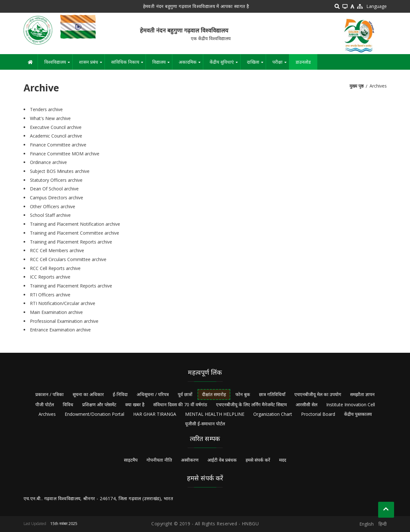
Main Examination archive (56, 312)
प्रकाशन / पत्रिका (50, 394)
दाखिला (256, 64)
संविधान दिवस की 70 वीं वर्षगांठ (180, 404)
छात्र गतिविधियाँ (272, 394)
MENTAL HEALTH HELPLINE (215, 414)
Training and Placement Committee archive (75, 233)
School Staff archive (50, 215)
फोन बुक (243, 394)
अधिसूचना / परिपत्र (153, 394)
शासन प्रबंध (92, 64)
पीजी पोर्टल (45, 404)
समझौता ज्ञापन (362, 394)
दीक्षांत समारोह (214, 394)
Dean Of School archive (54, 189)
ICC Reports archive (50, 277)
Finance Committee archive (58, 145)
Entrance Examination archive (60, 330)
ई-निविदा (120, 394)
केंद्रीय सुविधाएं (225, 64)
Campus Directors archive (57, 198)
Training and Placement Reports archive (71, 242)
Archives (47, 414)
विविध (68, 404)
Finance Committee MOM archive (65, 154)
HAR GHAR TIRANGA (155, 414)
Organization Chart (273, 414)
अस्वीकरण (190, 460)
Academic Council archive (56, 136)
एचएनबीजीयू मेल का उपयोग (318, 394)
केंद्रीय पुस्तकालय (358, 414)
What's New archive (50, 118)
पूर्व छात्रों (185, 394)
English (367, 524)
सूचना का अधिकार (88, 394)
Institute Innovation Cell (351, 404)
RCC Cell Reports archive (55, 268)
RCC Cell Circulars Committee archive (68, 259)
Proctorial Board (318, 414)
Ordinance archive (48, 162)
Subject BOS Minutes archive (60, 171)
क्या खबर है (135, 404)
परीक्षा (281, 64)
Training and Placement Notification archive (75, 224)
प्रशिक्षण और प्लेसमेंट (99, 404)
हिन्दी (383, 524)
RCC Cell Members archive (57, 250)
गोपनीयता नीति (159, 460)
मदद (283, 460)
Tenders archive (46, 109)
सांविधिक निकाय (128, 64)
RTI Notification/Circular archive (63, 303)
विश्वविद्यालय (58, 64)
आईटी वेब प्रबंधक (222, 460)
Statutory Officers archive (56, 180)
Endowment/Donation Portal (94, 414)
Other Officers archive (53, 206)
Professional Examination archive (64, 321)
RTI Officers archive (50, 295)
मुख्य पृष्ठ (356, 86)
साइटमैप (131, 460)
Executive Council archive (56, 127)
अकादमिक (191, 64)
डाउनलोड (303, 62)
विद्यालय (162, 64)
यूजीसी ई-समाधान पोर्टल (205, 424)
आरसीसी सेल (306, 404)
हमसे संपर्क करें (258, 460)
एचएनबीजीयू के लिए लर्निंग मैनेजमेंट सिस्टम (251, 404)
